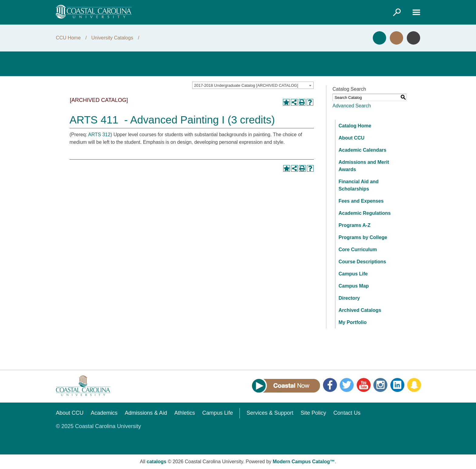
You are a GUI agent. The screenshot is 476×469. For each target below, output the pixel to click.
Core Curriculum (358, 250)
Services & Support (270, 413)
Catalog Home (355, 126)
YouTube (364, 385)
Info (413, 38)
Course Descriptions (362, 262)
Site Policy (313, 413)
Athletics (185, 413)
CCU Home (68, 38)
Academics (104, 413)
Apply (379, 38)
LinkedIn (397, 385)
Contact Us (347, 413)
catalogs (156, 462)
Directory (349, 298)
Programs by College (363, 237)
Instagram (380, 385)
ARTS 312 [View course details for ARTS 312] (99, 135)
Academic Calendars (362, 150)
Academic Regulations (365, 213)
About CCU (351, 138)
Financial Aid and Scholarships (359, 185)
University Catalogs (112, 38)
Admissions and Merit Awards (364, 166)
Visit (396, 38)
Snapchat (414, 385)
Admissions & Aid (146, 413)
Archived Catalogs (360, 310)
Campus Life (353, 274)
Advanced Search (352, 106)
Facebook (330, 385)
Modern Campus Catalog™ (304, 462)
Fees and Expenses (361, 201)
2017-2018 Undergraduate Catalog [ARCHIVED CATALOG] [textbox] (246, 85)
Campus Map (354, 286)
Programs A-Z (354, 225)
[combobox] (253, 85)
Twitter (347, 385)
